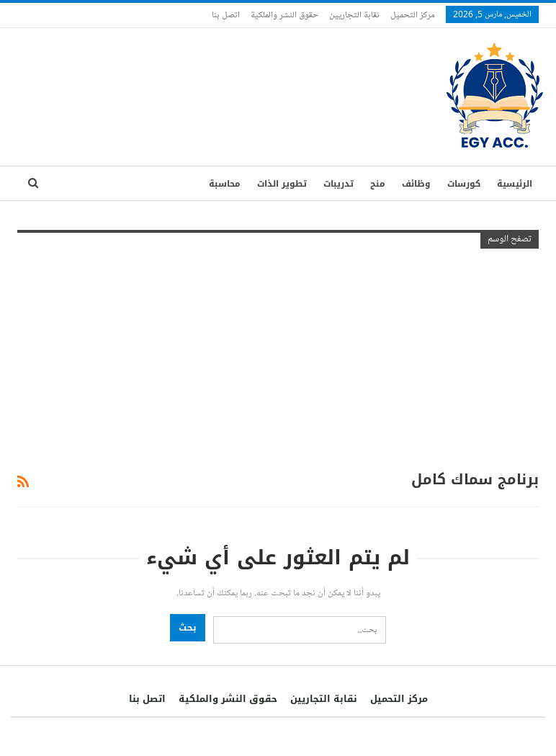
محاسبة (225, 184)
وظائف (416, 184)
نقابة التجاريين (354, 14)
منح (378, 184)
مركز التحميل (413, 14)
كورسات (464, 184)
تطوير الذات (282, 184)
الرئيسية (515, 184)
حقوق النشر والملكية (284, 14)
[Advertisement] (278, 357)
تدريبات (338, 184)
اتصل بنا (226, 14)
